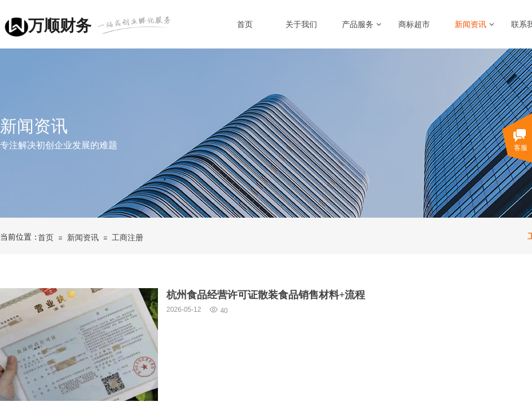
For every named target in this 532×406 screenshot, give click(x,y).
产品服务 (358, 25)
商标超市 (414, 25)
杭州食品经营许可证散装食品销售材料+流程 (266, 295)
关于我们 (301, 25)
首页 (245, 25)
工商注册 (127, 238)
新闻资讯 (471, 25)
